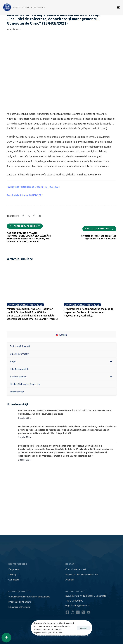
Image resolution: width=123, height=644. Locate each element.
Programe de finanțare (20, 602)
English (61, 335)
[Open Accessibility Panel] (6, 638)
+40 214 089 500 (74, 601)
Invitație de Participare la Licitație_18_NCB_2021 (33, 187)
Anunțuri (70, 580)
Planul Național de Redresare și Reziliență (29, 597)
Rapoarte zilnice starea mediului (81, 574)
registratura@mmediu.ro (78, 605)
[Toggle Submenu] (111, 361)
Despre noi (14, 569)
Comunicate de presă (76, 569)
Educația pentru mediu (19, 607)
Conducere (14, 580)
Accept (84, 628)
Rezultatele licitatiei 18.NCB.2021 (25, 195)
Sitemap (12, 574)
